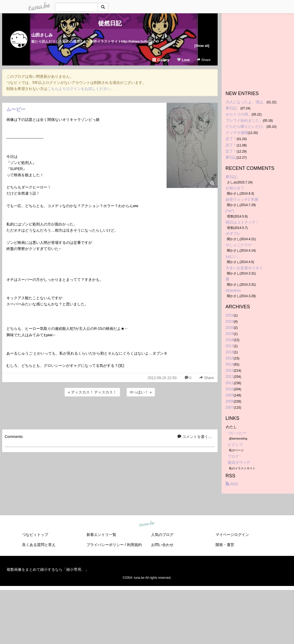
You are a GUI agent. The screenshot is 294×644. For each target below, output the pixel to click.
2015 (230, 358)
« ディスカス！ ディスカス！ (92, 392)
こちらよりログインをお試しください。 (81, 89)
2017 (230, 346)
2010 (230, 389)
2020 (230, 327)
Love (183, 60)
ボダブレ (233, 233)
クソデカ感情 (237, 133)
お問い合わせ (162, 545)
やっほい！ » (141, 392)
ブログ (233, 456)
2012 (230, 376)
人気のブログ (162, 535)
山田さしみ (42, 35)
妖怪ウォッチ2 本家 (242, 199)
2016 (230, 352)
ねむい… (233, 256)
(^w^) (230, 211)
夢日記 (231, 157)
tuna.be (147, 524)
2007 (230, 407)
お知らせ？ (235, 188)
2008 (230, 401)
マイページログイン (232, 535)
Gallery (161, 60)
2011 (230, 383)
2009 (230, 395)
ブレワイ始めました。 (244, 120)
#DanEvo (233, 290)
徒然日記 (110, 23)
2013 (230, 370)
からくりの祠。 (239, 114)
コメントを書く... (194, 437)
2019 (230, 334)
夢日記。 (233, 108)
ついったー (237, 433)
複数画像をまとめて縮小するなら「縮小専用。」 (48, 569)
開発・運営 (225, 545)
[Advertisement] (110, 412)
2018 (230, 340)
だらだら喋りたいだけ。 (246, 126)
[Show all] (202, 46)
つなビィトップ (35, 535)
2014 (230, 364)
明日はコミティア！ (242, 222)
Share (204, 60)
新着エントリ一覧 (101, 535)
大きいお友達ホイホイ (244, 268)
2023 (230, 321)
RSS (232, 484)
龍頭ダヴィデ (239, 462)
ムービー (16, 109)
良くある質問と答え (39, 545)
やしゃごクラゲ (239, 245)
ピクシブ (235, 445)
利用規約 (134, 545)
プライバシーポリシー (105, 545)
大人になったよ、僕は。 (246, 102)
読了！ (231, 139)
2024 (230, 315)
